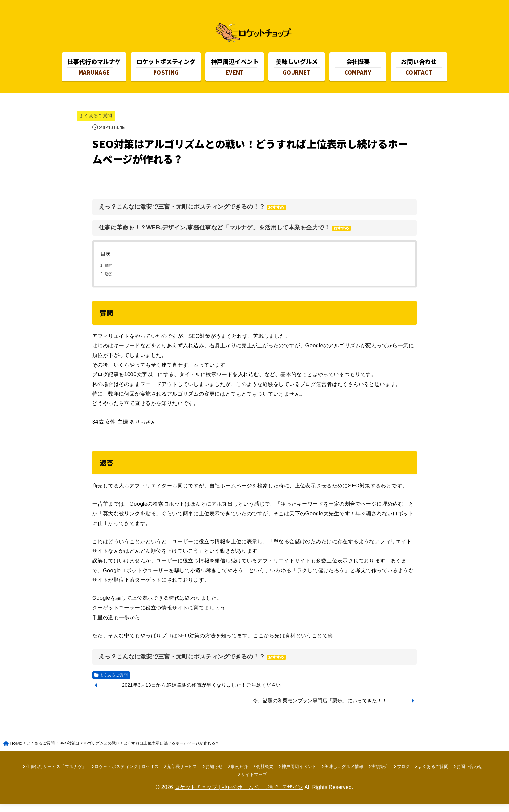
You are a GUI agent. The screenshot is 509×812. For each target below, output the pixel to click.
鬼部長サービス (182, 775)
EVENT (235, 71)
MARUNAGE (94, 71)
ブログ (403, 775)
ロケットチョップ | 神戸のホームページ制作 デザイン (239, 796)
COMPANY (358, 71)
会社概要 (265, 775)
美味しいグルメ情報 (344, 775)
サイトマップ (254, 783)
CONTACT (419, 71)
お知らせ (214, 775)
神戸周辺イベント (299, 775)
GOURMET (297, 71)
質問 (109, 274)
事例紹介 (239, 775)
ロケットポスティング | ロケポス (127, 775)
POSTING (166, 71)
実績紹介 (380, 775)
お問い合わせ (469, 775)
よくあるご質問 (96, 124)
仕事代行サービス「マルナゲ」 (56, 775)
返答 (109, 282)
